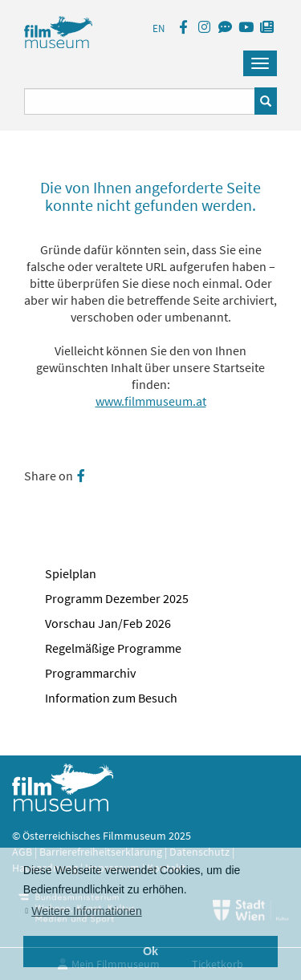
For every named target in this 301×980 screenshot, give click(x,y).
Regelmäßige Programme (113, 648)
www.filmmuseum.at (151, 401)
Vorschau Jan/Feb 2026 (108, 623)
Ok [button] (150, 951)
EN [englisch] (159, 28)
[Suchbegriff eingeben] (140, 101)
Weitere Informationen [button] (86, 911)
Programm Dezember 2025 (117, 598)
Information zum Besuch (111, 698)
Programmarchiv (90, 673)
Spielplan (71, 573)
